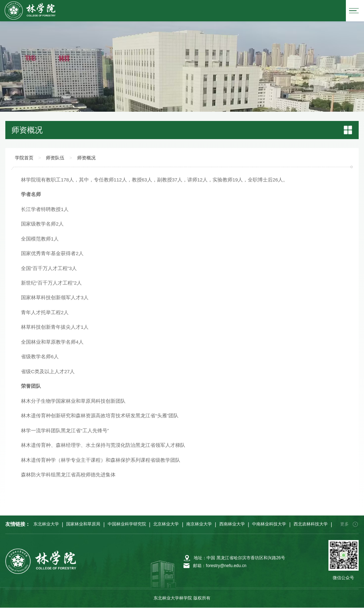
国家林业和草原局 (83, 524)
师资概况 (90, 158)
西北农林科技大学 (311, 524)
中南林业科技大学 (269, 524)
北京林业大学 (166, 524)
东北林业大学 (46, 524)
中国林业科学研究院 (127, 524)
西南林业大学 (232, 524)
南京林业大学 (199, 524)
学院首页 (25, 158)
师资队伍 (58, 158)
